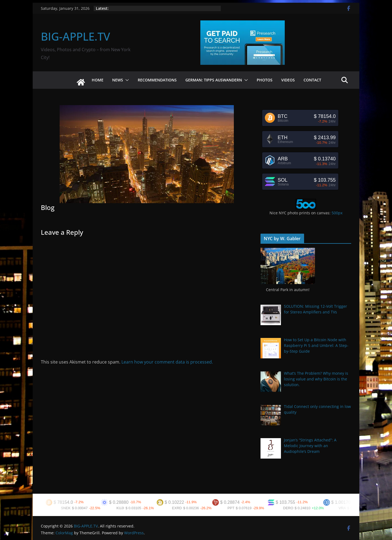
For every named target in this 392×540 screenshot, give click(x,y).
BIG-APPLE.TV (75, 36)
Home (98, 80)
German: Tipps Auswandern (214, 80)
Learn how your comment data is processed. (167, 362)
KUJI (123, 508)
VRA (345, 508)
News (118, 80)
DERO (291, 508)
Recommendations (157, 80)
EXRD (179, 508)
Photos (265, 80)
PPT (233, 508)
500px (337, 213)
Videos (288, 80)
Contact (312, 80)
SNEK (68, 508)
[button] (126, 80)
